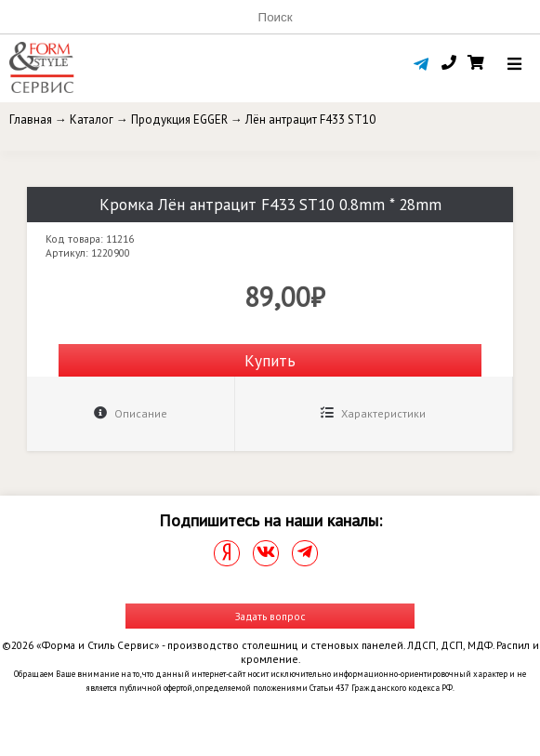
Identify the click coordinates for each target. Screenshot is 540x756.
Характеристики (373, 413)
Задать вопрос (270, 616)
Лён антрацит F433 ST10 (310, 119)
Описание (131, 413)
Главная (31, 119)
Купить (270, 360)
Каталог (92, 119)
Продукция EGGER (179, 119)
